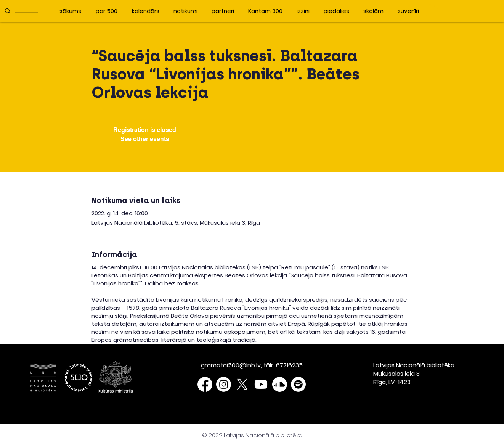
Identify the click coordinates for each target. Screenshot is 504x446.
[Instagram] (224, 384)
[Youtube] (261, 384)
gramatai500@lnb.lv (231, 365)
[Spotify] (298, 384)
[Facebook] (205, 384)
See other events (145, 139)
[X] (242, 384)
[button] (432, 10)
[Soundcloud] (280, 384)
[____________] (28, 11)
